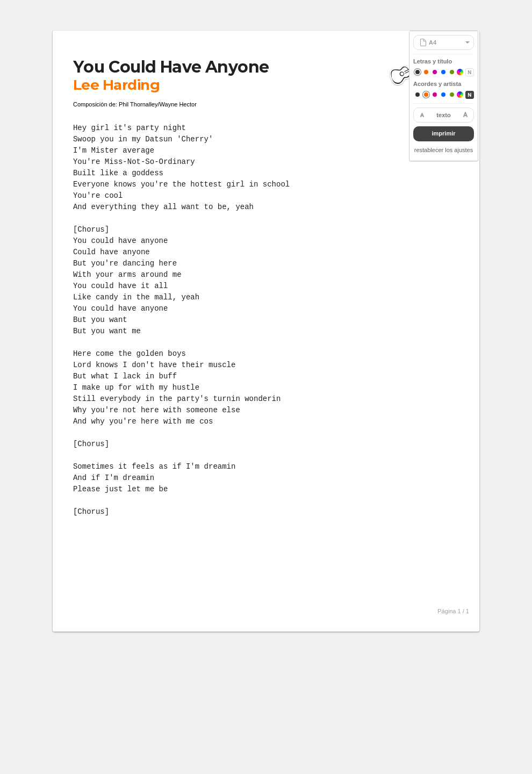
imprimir (443, 133)
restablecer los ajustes (444, 150)
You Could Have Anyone (171, 67)
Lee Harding (116, 85)
